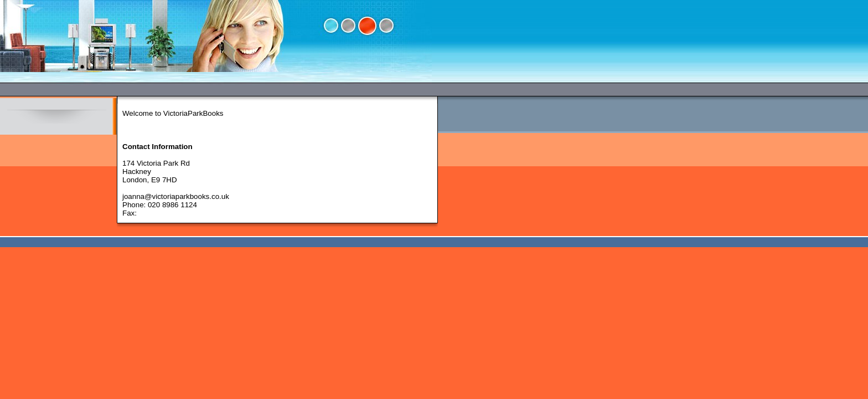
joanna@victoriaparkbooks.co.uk (176, 196)
